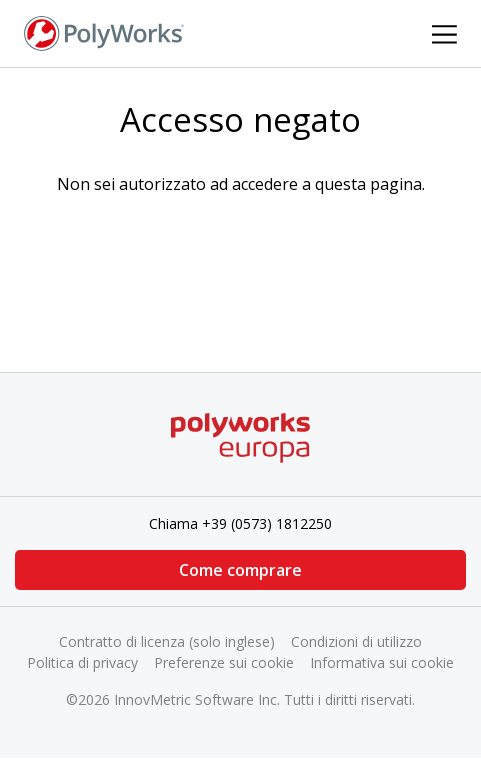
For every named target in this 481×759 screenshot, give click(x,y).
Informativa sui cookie (382, 662)
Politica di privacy (82, 662)
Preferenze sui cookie (224, 662)
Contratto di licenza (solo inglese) (167, 641)
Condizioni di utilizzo (356, 641)
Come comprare (240, 570)
